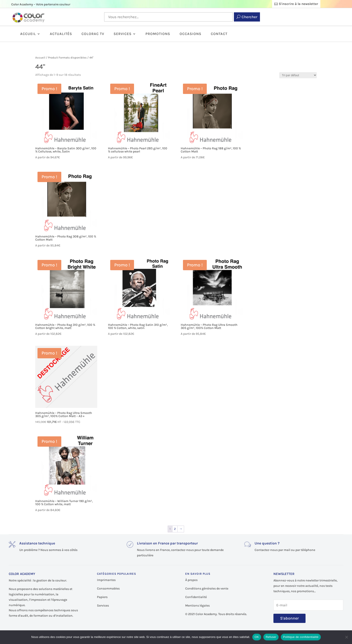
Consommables (108, 589)
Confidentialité (196, 597)
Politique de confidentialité (301, 637)
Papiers (102, 597)
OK (257, 637)
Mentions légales (197, 606)
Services (123, 34)
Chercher (249, 17)
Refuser (271, 637)
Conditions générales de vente (207, 589)
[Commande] (298, 75)
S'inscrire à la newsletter (298, 4)
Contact (219, 34)
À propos (191, 580)
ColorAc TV (93, 34)
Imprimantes (106, 580)
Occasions (190, 34)
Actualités (61, 34)
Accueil (28, 34)
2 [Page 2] (175, 529)
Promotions (158, 34)
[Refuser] (346, 637)
